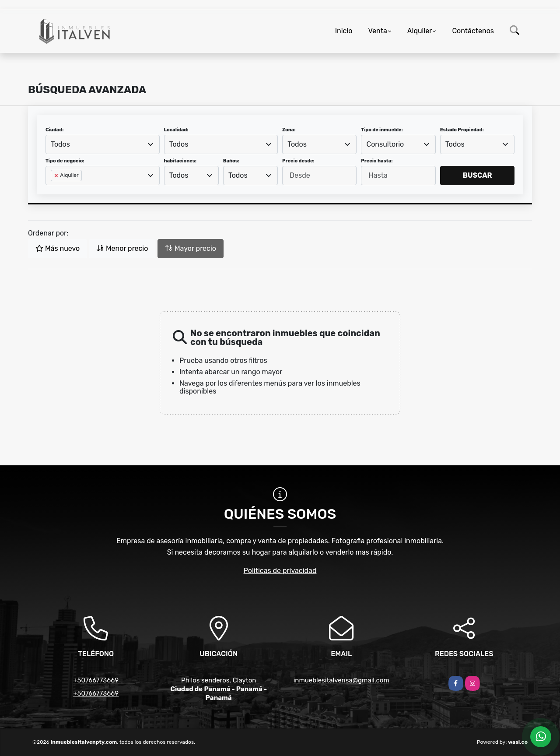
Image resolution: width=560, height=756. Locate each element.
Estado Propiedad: (462, 130)
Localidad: (176, 130)
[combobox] (103, 144)
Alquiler (420, 31)
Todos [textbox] (60, 144)
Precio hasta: (377, 161)
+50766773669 (96, 680)
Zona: (289, 130)
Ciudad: (55, 130)
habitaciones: (180, 161)
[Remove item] (57, 176)
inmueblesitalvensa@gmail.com (341, 680)
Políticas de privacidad (280, 571)
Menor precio (122, 248)
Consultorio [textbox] (385, 144)
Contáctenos (473, 31)
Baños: (231, 161)
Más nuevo (58, 248)
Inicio (344, 31)
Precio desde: (298, 161)
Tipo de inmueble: (382, 130)
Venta (377, 31)
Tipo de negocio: (65, 161)
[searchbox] (53, 190)
